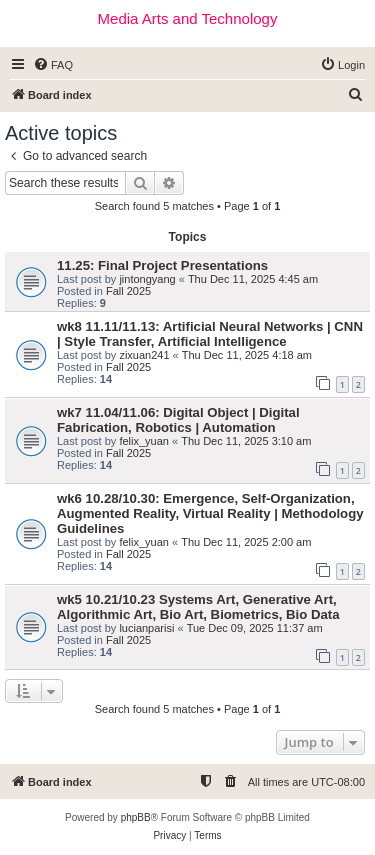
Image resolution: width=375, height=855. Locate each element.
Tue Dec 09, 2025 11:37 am (255, 628)
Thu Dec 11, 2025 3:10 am (246, 441)
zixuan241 (144, 355)
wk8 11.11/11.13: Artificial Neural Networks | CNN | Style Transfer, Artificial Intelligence (210, 334)
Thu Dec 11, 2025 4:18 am (247, 355)
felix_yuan (144, 441)
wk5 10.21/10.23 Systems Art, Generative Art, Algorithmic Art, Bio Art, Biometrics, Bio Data (198, 607)
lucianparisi (146, 628)
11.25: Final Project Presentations (162, 265)
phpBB (136, 817)
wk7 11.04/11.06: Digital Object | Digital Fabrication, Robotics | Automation (178, 420)
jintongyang (147, 279)
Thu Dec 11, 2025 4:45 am (253, 279)
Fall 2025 (128, 291)
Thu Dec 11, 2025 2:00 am (246, 542)
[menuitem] (53, 65)
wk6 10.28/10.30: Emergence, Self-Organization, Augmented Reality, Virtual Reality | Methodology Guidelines (210, 513)
